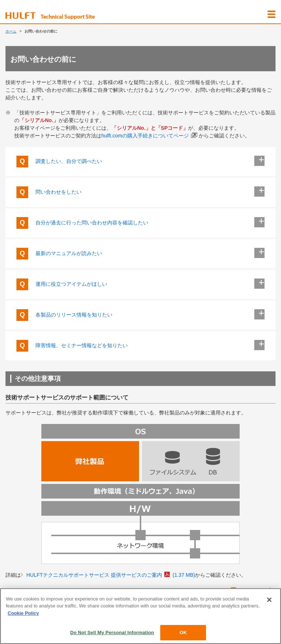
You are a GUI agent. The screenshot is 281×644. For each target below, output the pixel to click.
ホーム (11, 31)
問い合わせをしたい (140, 192)
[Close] (269, 600)
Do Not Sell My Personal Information (112, 632)
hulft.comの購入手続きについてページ (149, 136)
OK (183, 632)
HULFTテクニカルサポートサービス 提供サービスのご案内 (111, 575)
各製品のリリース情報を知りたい (140, 315)
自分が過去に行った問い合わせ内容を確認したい (140, 223)
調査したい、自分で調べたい (140, 162)
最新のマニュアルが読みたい (140, 254)
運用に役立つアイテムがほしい (140, 284)
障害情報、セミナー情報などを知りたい (140, 346)
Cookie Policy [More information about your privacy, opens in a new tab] (23, 613)
